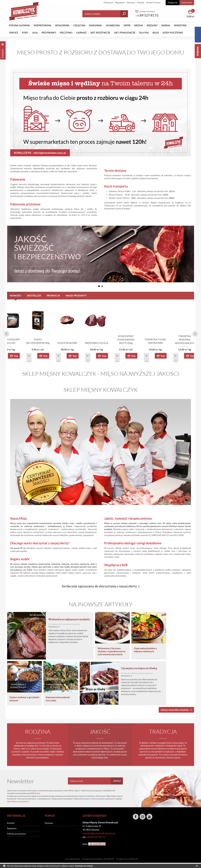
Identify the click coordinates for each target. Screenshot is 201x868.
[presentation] (6, 333)
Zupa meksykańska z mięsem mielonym (172, 650)
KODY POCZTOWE (173, 33)
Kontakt (141, 3)
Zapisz (117, 781)
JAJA (35, 33)
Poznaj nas (108, 3)
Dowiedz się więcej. (84, 866)
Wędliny (152, 25)
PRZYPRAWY (49, 33)
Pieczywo (66, 33)
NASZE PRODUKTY (76, 296)
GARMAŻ (81, 33)
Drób (127, 25)
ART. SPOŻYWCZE (100, 33)
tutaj (38, 794)
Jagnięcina (113, 25)
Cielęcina (79, 25)
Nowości (16, 296)
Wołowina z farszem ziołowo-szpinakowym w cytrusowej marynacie (136, 652)
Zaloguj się (172, 3)
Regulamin (120, 3)
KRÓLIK (139, 25)
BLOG (156, 33)
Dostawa (131, 3)
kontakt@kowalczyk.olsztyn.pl (99, 834)
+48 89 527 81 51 (96, 837)
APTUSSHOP (109, 859)
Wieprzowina (43, 25)
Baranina (96, 25)
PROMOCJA (53, 296)
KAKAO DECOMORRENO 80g (101, 343)
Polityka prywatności (17, 834)
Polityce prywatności (20, 802)
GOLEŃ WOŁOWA (138, 343)
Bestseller (34, 296)
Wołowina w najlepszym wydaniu (80, 620)
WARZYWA (180, 25)
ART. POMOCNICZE (125, 33)
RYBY (25, 33)
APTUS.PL (134, 859)
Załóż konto (187, 3)
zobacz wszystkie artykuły (175, 710)
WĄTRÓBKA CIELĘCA (176, 343)
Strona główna (19, 25)
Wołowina (62, 25)
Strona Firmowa (153, 3)
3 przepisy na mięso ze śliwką (153, 669)
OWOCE (14, 33)
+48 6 (91, 844)
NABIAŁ (166, 25)
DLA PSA (144, 33)
